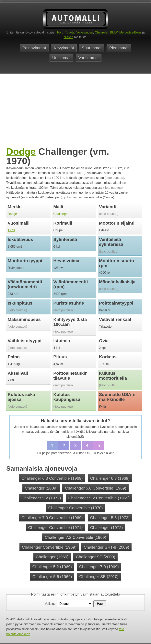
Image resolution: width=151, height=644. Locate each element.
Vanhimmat (89, 58)
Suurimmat (92, 48)
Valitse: (50, 604)
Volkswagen (85, 32)
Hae (100, 604)
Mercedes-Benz (130, 32)
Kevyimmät (64, 48)
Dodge (21, 152)
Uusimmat (62, 58)
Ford (60, 32)
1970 (11, 230)
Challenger (61, 214)
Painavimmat (34, 48)
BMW (114, 32)
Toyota (70, 32)
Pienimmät (119, 48)
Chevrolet (101, 32)
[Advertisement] (75, 116)
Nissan (69, 37)
